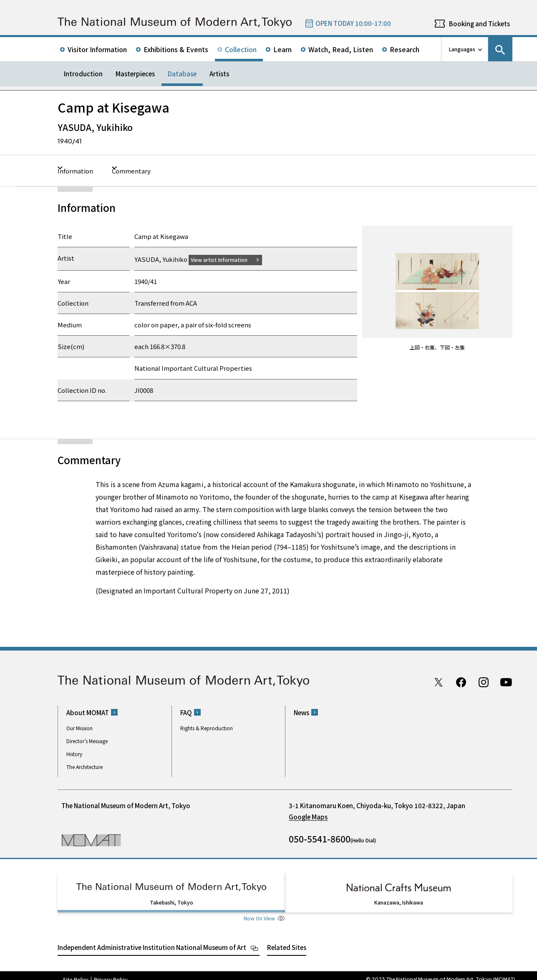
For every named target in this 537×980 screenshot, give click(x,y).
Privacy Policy (111, 972)
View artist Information (224, 259)
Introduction (83, 74)
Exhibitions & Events (176, 49)
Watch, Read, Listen (341, 49)
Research (405, 49)
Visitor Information (97, 49)
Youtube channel (506, 682)
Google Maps (308, 816)
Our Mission (79, 727)
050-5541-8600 (320, 838)
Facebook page (461, 682)
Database (182, 74)
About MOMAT (88, 712)
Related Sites (287, 939)
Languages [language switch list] (462, 49)
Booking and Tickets (479, 24)
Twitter (439, 682)
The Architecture (84, 766)
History (74, 753)
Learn (282, 49)
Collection (241, 49)
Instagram (484, 682)
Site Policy (76, 972)
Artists (219, 74)
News (301, 712)
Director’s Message (87, 740)
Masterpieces (135, 74)
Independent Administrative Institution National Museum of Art (152, 939)
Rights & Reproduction (207, 727)
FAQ (186, 712)
